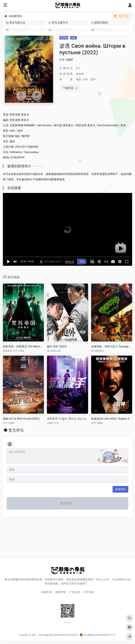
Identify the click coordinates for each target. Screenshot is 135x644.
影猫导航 (49, 635)
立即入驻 (121, 16)
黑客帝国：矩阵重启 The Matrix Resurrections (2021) (23, 346)
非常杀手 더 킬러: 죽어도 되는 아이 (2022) (67, 419)
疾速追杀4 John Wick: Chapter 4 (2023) (112, 419)
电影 (74, 38)
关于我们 (89, 592)
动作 (85, 79)
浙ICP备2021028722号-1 (66, 635)
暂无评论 (16, 430)
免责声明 (61, 592)
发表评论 (120, 489)
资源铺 (64, 38)
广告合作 (75, 592)
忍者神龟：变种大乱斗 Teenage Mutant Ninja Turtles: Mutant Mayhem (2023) (112, 346)
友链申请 (46, 592)
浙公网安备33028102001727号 (97, 635)
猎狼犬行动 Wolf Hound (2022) (21, 419)
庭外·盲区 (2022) (57, 346)
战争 (93, 79)
